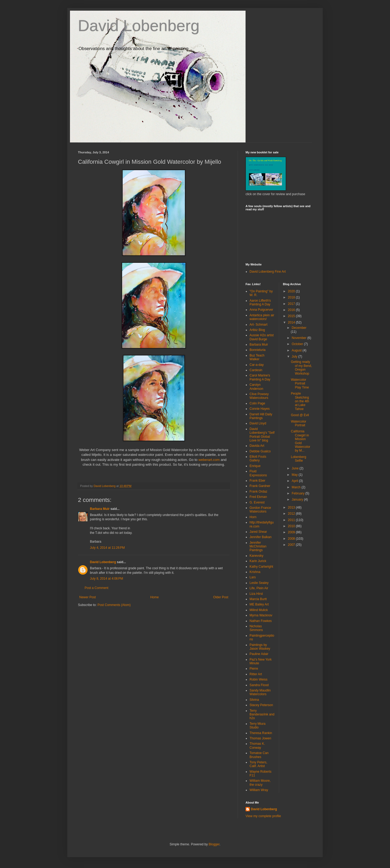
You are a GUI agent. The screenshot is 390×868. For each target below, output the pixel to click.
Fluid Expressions (258, 473)
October (298, 344)
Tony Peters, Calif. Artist (258, 764)
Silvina (254, 700)
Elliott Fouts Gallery (258, 458)
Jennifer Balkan (261, 537)
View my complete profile (263, 816)
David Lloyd (258, 423)
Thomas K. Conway (257, 746)
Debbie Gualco (260, 451)
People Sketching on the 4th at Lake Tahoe (300, 401)
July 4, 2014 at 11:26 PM (107, 548)
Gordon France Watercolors (260, 510)
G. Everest (257, 502)
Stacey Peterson (261, 705)
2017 (292, 304)
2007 (292, 545)
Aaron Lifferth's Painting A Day (260, 302)
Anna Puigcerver (261, 310)
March (296, 487)
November (299, 338)
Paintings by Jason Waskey (260, 647)
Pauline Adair (259, 654)
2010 (292, 526)
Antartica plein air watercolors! (262, 317)
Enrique (255, 466)
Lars (253, 577)
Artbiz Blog (257, 330)
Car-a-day (257, 365)
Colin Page (257, 403)
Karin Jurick (258, 561)
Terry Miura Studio (258, 726)
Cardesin (256, 370)
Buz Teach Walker (257, 357)
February (298, 493)
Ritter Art (256, 674)
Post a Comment (96, 588)
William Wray (259, 790)
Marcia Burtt (258, 599)
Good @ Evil (300, 415)
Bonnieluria (258, 350)
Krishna (255, 572)
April (295, 481)
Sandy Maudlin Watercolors (260, 692)
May (295, 475)
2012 (292, 514)
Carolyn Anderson (256, 387)
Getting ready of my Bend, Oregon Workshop (301, 368)
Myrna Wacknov (261, 615)
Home (155, 597)
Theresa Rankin (261, 733)
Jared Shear (258, 532)
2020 (292, 291)
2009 (292, 532)
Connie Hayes (260, 409)
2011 (292, 520)
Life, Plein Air (259, 588)
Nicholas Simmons (256, 628)
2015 (292, 316)
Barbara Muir (100, 509)
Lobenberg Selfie (298, 459)
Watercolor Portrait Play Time (300, 384)
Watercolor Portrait (298, 423)
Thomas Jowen (260, 738)
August (297, 350)
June (295, 468)
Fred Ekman (258, 497)
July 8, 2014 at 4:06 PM (106, 579)
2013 (292, 507)
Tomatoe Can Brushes (259, 755)
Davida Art (257, 446)
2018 (292, 297)
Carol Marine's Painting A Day (260, 377)
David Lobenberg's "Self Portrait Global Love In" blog (262, 435)
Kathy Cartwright (261, 567)
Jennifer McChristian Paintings (258, 546)
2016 (292, 310)
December (299, 328)
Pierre (254, 669)
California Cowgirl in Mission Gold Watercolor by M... (300, 441)
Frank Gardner (260, 486)
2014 (292, 322)
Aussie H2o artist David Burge (262, 337)
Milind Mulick (259, 610)
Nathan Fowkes (261, 621)
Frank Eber (257, 481)
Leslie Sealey (259, 583)
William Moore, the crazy (260, 783)
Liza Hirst (256, 594)
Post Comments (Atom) (114, 605)
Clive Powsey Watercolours (259, 396)
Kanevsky (256, 556)
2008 (292, 539)
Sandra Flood (259, 685)
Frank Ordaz (258, 492)
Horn (253, 517)
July (295, 357)
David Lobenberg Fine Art (268, 272)
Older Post (221, 597)
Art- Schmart (258, 325)
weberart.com (209, 460)
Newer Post (88, 597)
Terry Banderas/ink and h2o (262, 715)
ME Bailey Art (259, 604)
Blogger (214, 844)
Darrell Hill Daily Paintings (261, 416)
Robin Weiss (258, 679)
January (298, 499)
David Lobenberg (139, 26)
